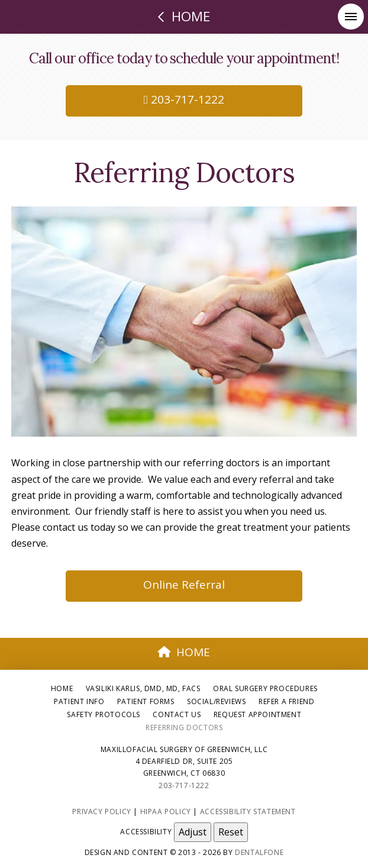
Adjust (193, 832)
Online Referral (184, 585)
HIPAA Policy (166, 811)
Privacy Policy (101, 811)
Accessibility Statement (248, 811)
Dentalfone (259, 852)
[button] (351, 17)
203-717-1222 (184, 99)
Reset (231, 832)
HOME (184, 652)
